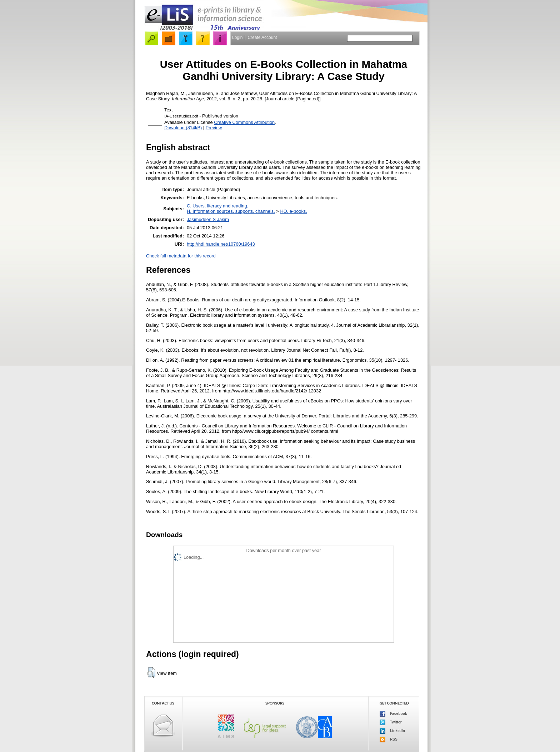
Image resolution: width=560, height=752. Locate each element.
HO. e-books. (293, 211)
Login (237, 37)
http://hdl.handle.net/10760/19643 (221, 244)
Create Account (262, 37)
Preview (214, 128)
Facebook (393, 714)
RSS (389, 740)
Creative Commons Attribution (244, 122)
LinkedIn (392, 731)
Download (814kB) (183, 128)
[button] (151, 673)
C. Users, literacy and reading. (217, 206)
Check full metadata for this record (181, 256)
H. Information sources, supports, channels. (231, 211)
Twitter (391, 722)
